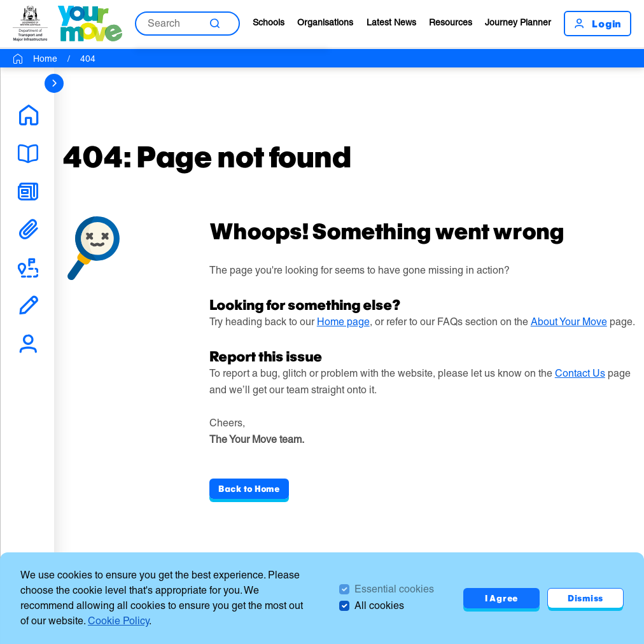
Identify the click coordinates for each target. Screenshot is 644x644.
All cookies (379, 605)
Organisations (325, 22)
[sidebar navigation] (54, 83)
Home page (343, 322)
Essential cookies (394, 589)
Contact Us (580, 373)
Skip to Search (0, 0)
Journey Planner (518, 22)
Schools (269, 22)
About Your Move (569, 322)
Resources (451, 22)
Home (45, 59)
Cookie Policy (118, 621)
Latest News (391, 22)
